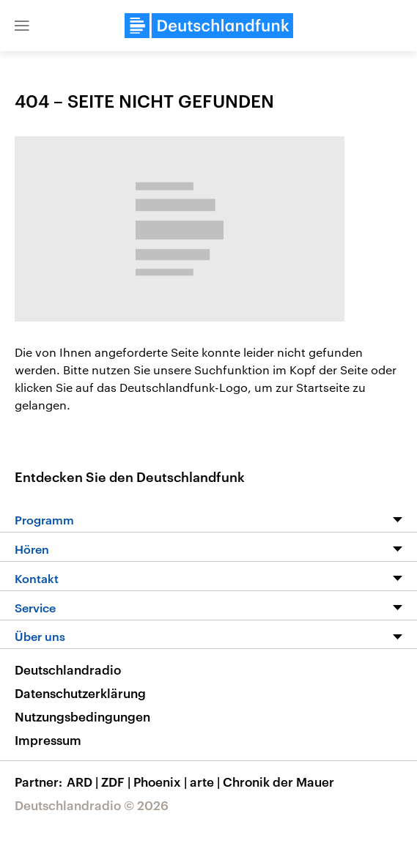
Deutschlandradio (68, 669)
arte (206, 782)
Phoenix (162, 782)
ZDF (117, 782)
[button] (22, 26)
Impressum (48, 740)
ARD (84, 782)
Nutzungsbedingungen (82, 716)
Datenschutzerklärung (80, 693)
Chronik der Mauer (278, 782)
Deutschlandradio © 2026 (92, 805)
